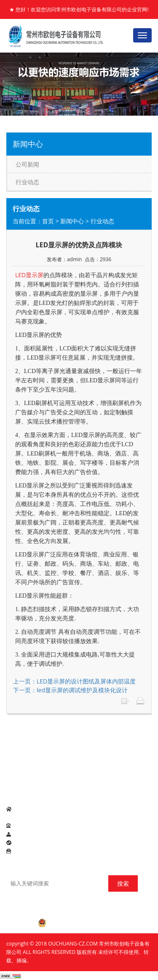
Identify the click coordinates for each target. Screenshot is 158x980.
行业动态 (27, 182)
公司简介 (32, 733)
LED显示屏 (27, 771)
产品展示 (84, 733)
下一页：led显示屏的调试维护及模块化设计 (70, 690)
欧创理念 (110, 733)
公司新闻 (27, 164)
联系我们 (16, 743)
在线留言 (43, 743)
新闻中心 (72, 221)
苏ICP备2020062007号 (79, 908)
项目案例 (136, 733)
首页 (48, 221)
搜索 (123, 883)
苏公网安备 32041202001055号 (79, 923)
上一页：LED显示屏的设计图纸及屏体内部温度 (74, 681)
